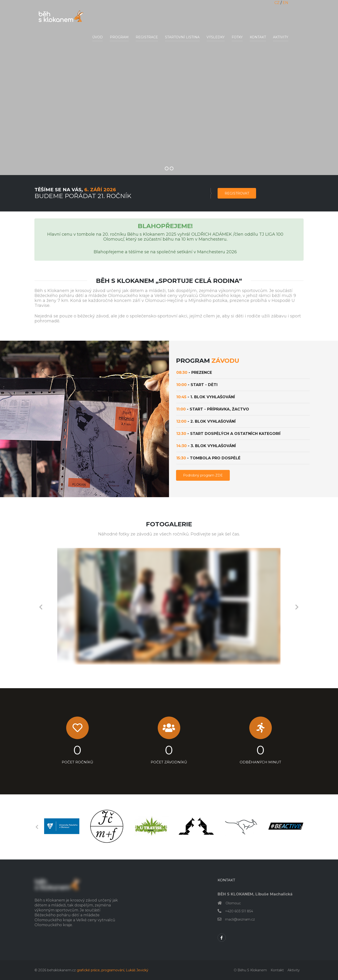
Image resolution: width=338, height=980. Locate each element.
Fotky (237, 37)
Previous (41, 606)
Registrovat (237, 193)
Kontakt (258, 37)
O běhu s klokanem (250, 970)
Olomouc (233, 903)
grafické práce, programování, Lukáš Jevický (113, 970)
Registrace (147, 37)
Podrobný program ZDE (203, 475)
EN (285, 3)
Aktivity (281, 37)
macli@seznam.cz (240, 919)
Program (119, 37)
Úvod (98, 37)
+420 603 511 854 (239, 911)
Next (297, 606)
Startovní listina (182, 37)
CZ (277, 3)
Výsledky (216, 37)
